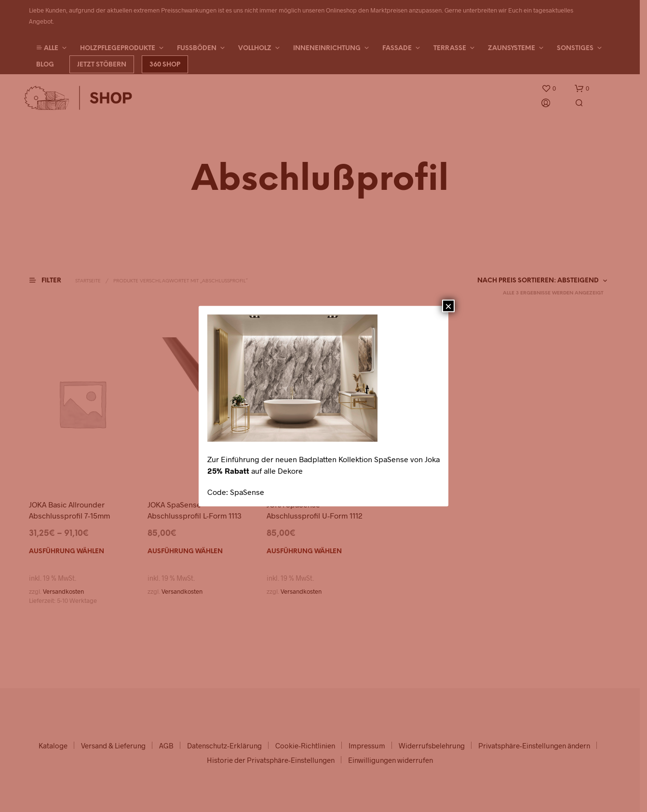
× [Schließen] (448, 306)
